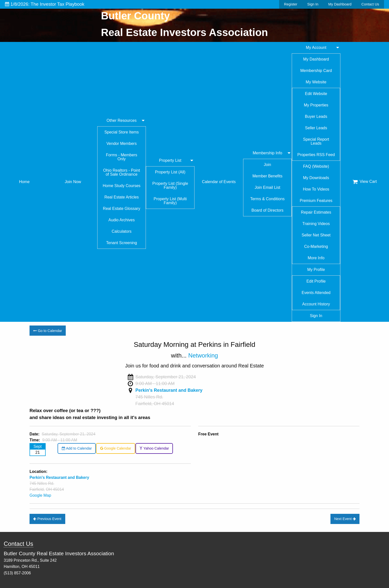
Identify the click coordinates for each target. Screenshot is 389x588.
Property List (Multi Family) (170, 201)
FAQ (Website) (316, 166)
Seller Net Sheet (316, 235)
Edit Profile (316, 281)
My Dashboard (340, 4)
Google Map (40, 495)
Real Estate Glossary (122, 209)
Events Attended (316, 293)
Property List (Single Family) (170, 185)
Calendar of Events (219, 182)
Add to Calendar (77, 448)
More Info (316, 258)
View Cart (365, 182)
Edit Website (316, 94)
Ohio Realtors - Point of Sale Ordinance (122, 172)
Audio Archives (122, 220)
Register (291, 4)
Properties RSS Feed (316, 155)
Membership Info (267, 153)
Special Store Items (122, 132)
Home (24, 182)
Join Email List (267, 187)
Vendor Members (122, 144)
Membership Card (316, 71)
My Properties (316, 105)
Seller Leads (316, 128)
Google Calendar (116, 448)
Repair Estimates (316, 212)
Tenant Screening (122, 243)
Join (267, 165)
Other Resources (122, 120)
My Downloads (316, 178)
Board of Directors (268, 210)
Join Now (73, 182)
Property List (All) (170, 172)
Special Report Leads (316, 141)
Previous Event (47, 519)
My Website (316, 82)
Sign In (313, 4)
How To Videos (316, 189)
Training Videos (316, 224)
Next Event (345, 519)
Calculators (122, 231)
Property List (170, 160)
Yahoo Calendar (154, 448)
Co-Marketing (316, 246)
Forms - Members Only (122, 157)
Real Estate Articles (122, 197)
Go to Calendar (48, 331)
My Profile (316, 270)
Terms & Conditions (268, 199)
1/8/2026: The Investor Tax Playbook (45, 4)
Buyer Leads (316, 116)
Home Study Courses (122, 186)
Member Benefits (268, 176)
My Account (316, 48)
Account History (316, 304)
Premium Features (316, 201)
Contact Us (370, 4)
